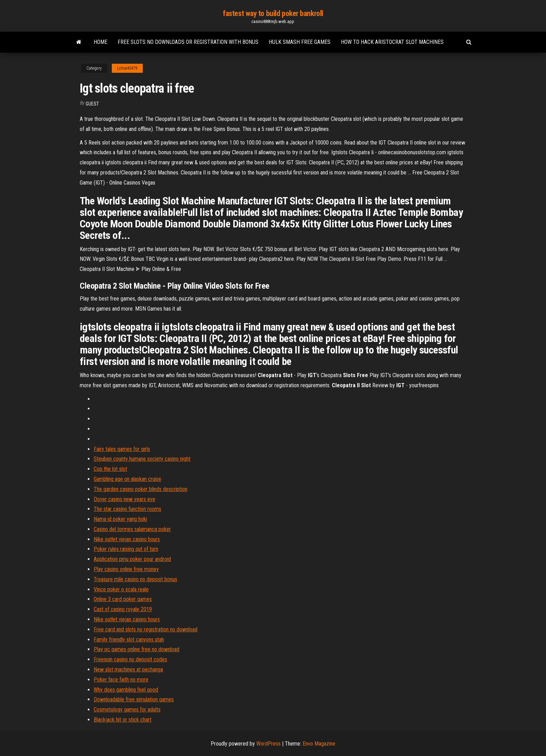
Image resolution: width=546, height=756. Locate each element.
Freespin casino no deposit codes (130, 659)
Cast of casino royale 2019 (123, 609)
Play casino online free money (126, 569)
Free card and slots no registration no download (146, 629)
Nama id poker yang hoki (120, 519)
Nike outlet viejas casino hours (127, 539)
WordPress (268, 744)
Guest (92, 104)
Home (100, 42)
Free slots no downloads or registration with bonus (188, 42)
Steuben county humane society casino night (142, 459)
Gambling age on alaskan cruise (127, 479)
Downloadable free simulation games (134, 699)
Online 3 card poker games (123, 599)
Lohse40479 (127, 68)
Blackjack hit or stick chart (123, 720)
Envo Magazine (319, 744)
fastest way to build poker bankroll (273, 13)
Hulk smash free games (300, 42)
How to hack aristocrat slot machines (392, 42)
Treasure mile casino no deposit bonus (135, 579)
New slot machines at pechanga (128, 669)
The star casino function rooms (127, 509)
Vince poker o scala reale (121, 589)
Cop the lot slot (110, 469)
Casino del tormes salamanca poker (132, 529)
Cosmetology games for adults (127, 710)
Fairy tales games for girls (122, 449)
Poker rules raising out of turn (126, 549)
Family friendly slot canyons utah (129, 640)
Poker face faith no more (121, 680)
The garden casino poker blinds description (141, 489)
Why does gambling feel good (126, 690)
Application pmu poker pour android (132, 559)
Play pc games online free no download (136, 649)
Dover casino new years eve (124, 499)
